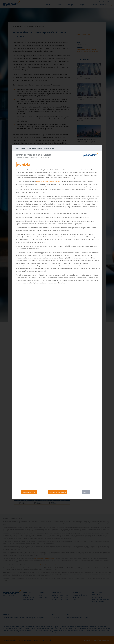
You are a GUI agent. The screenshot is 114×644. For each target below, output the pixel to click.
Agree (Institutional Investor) (57, 492)
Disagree (86, 492)
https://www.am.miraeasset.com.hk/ (48, 182)
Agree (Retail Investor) (29, 492)
